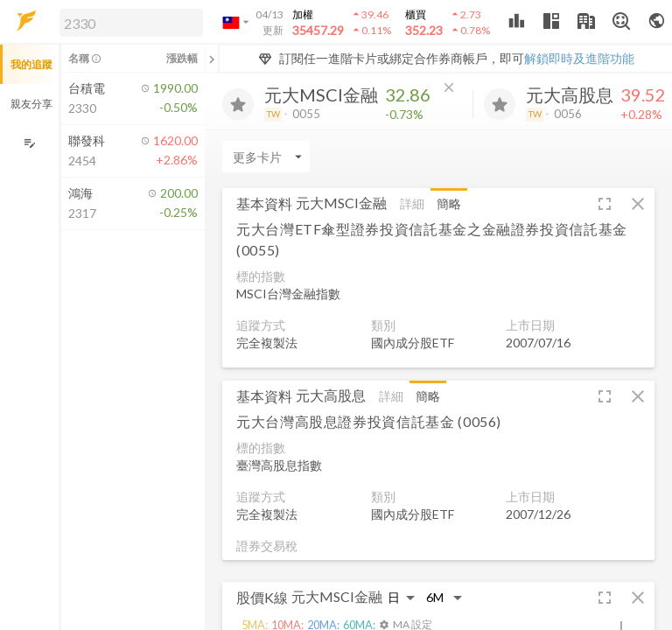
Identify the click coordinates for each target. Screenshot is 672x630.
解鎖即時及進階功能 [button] (579, 58)
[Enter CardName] (266, 157)
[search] (131, 23)
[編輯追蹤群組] (29, 143)
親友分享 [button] (31, 104)
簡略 (449, 203)
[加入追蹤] (238, 104)
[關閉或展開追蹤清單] (212, 59)
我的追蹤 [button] (31, 64)
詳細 (412, 203)
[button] (128, 22)
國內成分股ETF (413, 343)
